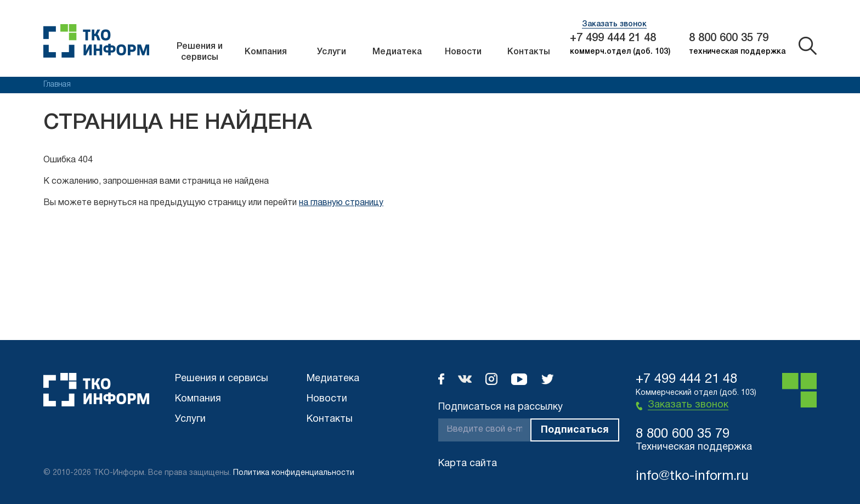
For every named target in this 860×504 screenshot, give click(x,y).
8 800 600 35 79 (729, 38)
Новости (463, 52)
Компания (266, 52)
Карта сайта (468, 464)
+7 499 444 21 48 (613, 38)
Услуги (332, 52)
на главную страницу (341, 203)
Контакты (529, 52)
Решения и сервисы (200, 52)
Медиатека (397, 52)
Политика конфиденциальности (294, 473)
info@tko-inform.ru (692, 477)
